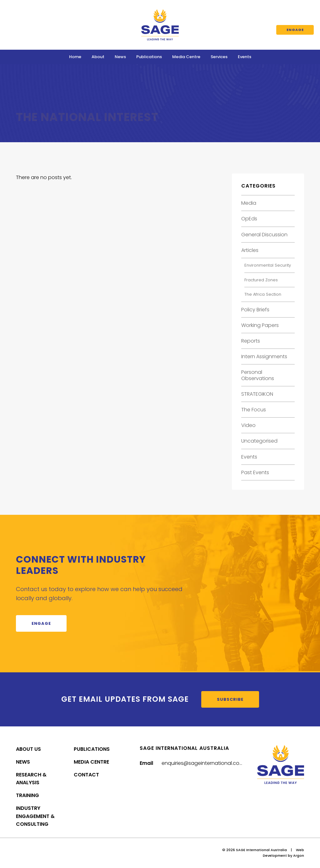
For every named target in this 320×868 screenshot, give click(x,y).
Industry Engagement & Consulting (35, 816)
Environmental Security (268, 265)
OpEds (249, 219)
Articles (250, 250)
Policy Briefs (255, 310)
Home (75, 57)
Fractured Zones (261, 280)
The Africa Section (263, 294)
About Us (28, 749)
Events (245, 57)
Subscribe (230, 699)
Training (27, 795)
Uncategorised (259, 441)
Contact (86, 775)
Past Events (255, 472)
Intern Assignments (264, 356)
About (98, 57)
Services (219, 57)
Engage (295, 30)
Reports (251, 341)
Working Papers (260, 325)
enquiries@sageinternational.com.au (207, 763)
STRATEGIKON (257, 394)
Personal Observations (258, 375)
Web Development (283, 853)
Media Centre (186, 57)
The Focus (254, 410)
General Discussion (264, 235)
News (120, 57)
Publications (149, 57)
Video (248, 425)
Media (249, 203)
